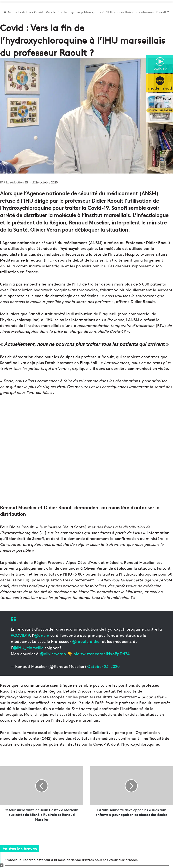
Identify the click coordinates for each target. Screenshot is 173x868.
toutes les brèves (20, 848)
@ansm (42, 635)
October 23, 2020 (103, 666)
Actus (27, 12)
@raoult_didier (86, 641)
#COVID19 (20, 635)
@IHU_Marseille (28, 647)
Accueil (11, 12)
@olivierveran (53, 653)
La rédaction (15, 182)
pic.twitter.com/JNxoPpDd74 (102, 653)
